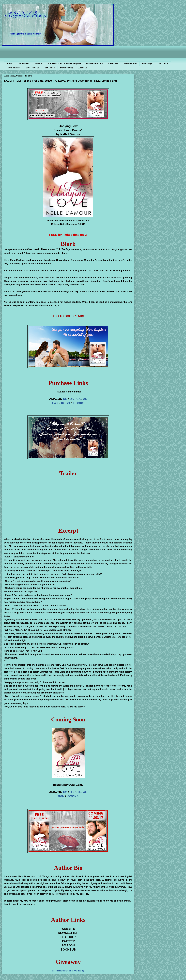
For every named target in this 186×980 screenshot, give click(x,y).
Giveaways (147, 63)
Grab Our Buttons (95, 63)
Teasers (39, 63)
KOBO (66, 403)
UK (72, 399)
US (65, 399)
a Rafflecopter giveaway (68, 971)
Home (9, 63)
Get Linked (50, 68)
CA (78, 399)
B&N (55, 403)
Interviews (113, 63)
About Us (83, 68)
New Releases (130, 63)
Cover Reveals (32, 68)
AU (85, 399)
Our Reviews (23, 63)
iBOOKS (78, 403)
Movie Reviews (14, 68)
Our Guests (163, 63)
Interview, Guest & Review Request (64, 63)
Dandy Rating (67, 68)
